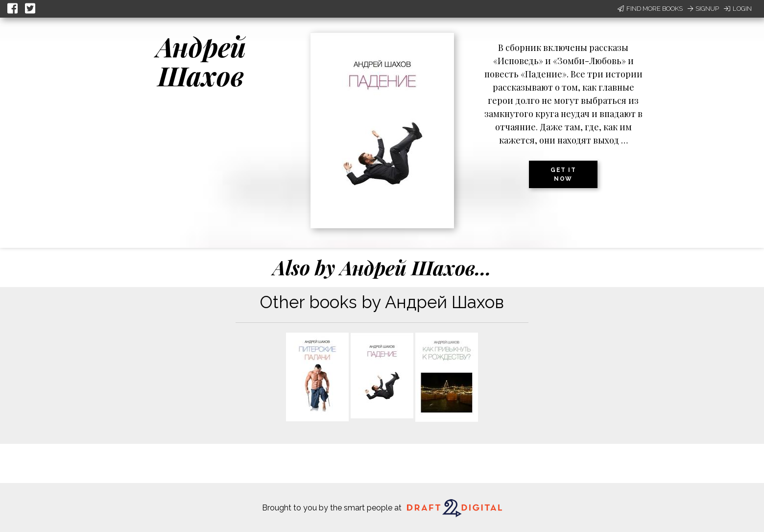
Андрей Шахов (201, 61)
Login (738, 9)
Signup (703, 9)
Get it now (563, 174)
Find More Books (650, 9)
